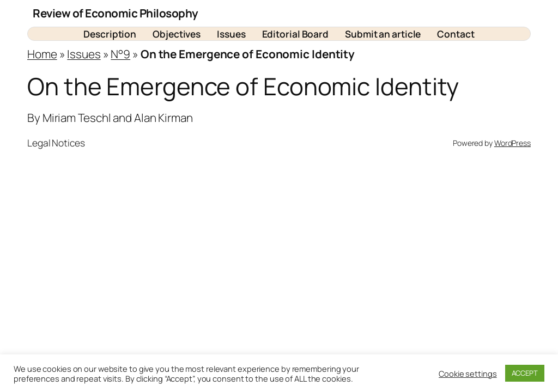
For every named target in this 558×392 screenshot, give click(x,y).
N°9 (120, 54)
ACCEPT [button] (525, 373)
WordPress (512, 143)
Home (42, 54)
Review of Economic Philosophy (116, 13)
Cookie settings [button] (468, 373)
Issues (84, 54)
